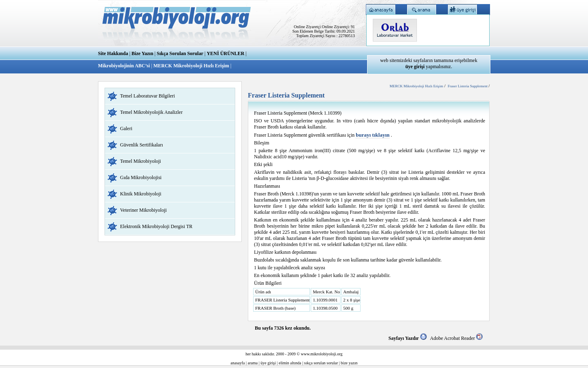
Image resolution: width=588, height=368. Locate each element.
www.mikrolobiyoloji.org (322, 354)
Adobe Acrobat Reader (456, 338)
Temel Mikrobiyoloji (140, 161)
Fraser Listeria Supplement (468, 86)
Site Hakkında (113, 53)
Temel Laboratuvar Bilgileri (147, 96)
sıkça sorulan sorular (321, 363)
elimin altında (290, 363)
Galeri (126, 129)
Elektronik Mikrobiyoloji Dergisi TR (156, 226)
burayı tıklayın (373, 135)
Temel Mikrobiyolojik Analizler (151, 112)
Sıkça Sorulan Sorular (180, 53)
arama (253, 363)
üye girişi (268, 363)
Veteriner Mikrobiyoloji (143, 210)
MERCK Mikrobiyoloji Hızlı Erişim (191, 66)
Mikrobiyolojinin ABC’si (125, 66)
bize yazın (349, 363)
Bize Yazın (142, 53)
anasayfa (238, 363)
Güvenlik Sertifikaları (141, 145)
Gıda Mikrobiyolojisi (141, 177)
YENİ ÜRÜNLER (225, 53)
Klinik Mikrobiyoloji (141, 194)
